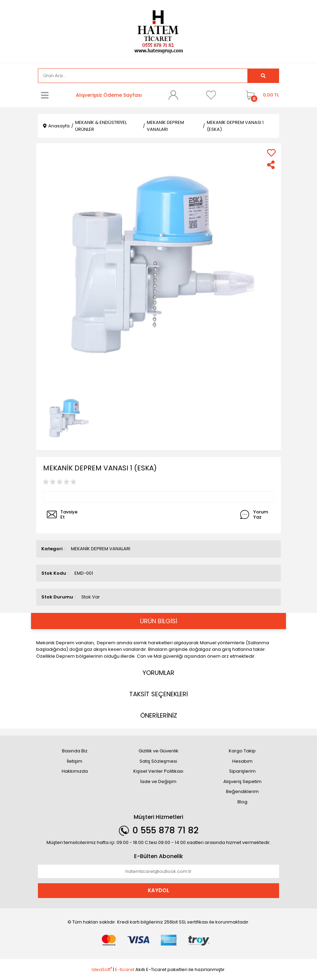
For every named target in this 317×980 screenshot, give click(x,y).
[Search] (143, 76)
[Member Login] (173, 95)
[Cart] (261, 95)
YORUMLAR (158, 673)
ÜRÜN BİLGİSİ (158, 621)
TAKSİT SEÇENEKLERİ (158, 694)
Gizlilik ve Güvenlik (158, 751)
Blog (242, 802)
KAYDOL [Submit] (158, 890)
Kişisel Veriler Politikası (158, 771)
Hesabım (242, 761)
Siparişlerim (242, 771)
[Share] (271, 165)
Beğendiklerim (242, 791)
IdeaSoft (102, 969)
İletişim (75, 761)
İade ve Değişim (158, 781)
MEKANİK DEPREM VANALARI (101, 549)
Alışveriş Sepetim (242, 781)
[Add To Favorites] (271, 153)
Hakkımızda (75, 771)
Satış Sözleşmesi (158, 761)
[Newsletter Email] (158, 872)
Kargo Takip (242, 751)
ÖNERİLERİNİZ (159, 715)
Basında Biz (75, 751)
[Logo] (158, 31)
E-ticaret (125, 969)
